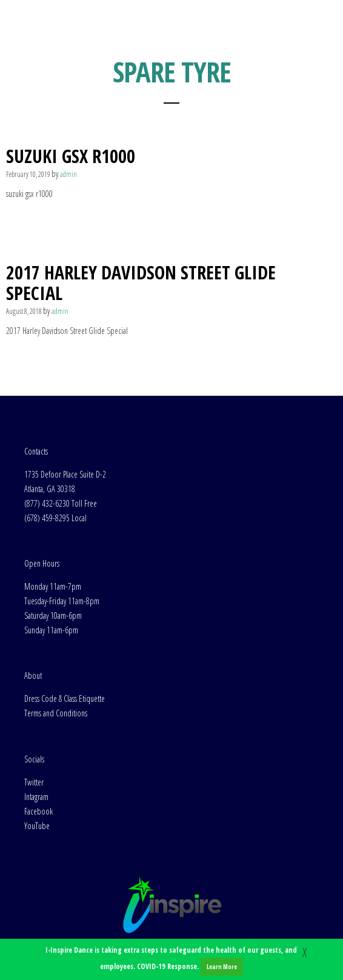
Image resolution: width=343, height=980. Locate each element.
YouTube (37, 826)
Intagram (36, 797)
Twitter (34, 782)
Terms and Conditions (56, 713)
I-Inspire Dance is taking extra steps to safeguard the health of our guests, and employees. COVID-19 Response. (171, 960)
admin (68, 174)
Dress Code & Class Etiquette (65, 698)
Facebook (38, 811)
